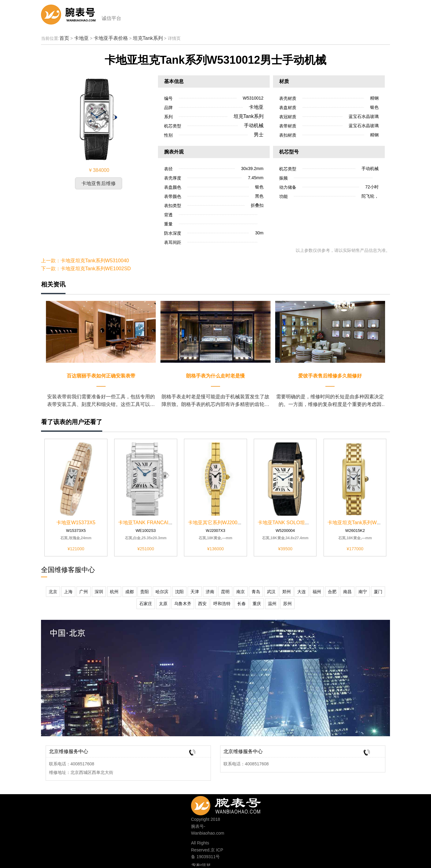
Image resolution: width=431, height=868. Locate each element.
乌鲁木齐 (183, 604)
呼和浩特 (222, 604)
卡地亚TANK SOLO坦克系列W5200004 (301, 523)
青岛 (256, 592)
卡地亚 (81, 38)
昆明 (225, 592)
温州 (272, 604)
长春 (242, 604)
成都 (129, 592)
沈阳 (179, 592)
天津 (195, 592)
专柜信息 (201, 865)
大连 (302, 592)
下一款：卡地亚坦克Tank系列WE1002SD (86, 269)
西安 (202, 604)
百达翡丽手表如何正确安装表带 (101, 376)
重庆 (257, 604)
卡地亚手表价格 (111, 38)
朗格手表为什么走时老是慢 (215, 376)
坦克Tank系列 (148, 38)
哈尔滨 (162, 592)
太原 (163, 604)
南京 (241, 592)
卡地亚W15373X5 (76, 523)
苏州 (287, 604)
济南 (210, 592)
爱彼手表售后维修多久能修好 (330, 376)
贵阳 (144, 592)
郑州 (287, 592)
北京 (53, 592)
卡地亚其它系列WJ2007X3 (217, 523)
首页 (64, 38)
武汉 (271, 592)
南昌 (347, 592)
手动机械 (254, 125)
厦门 (378, 592)
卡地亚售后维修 (99, 183)
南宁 (363, 592)
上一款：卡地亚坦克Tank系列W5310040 (85, 261)
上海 (68, 592)
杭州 (114, 592)
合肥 (332, 592)
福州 (317, 592)
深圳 (99, 592)
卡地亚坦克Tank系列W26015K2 (362, 523)
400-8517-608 (236, 804)
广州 (84, 592)
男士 (259, 135)
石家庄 (146, 604)
